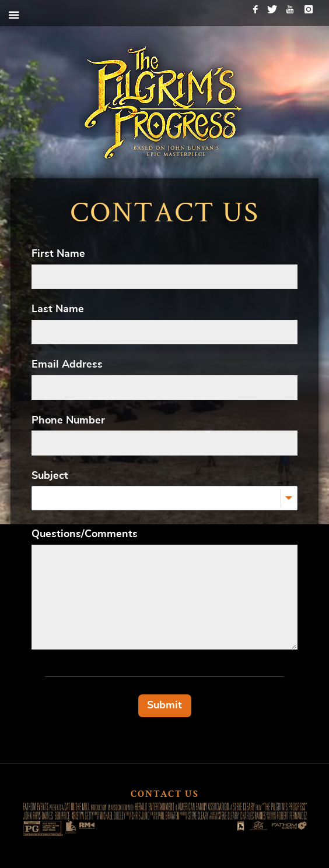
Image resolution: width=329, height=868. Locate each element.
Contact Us (165, 795)
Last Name (58, 309)
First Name (58, 254)
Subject (50, 476)
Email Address (67, 365)
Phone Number (68, 421)
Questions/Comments (85, 534)
